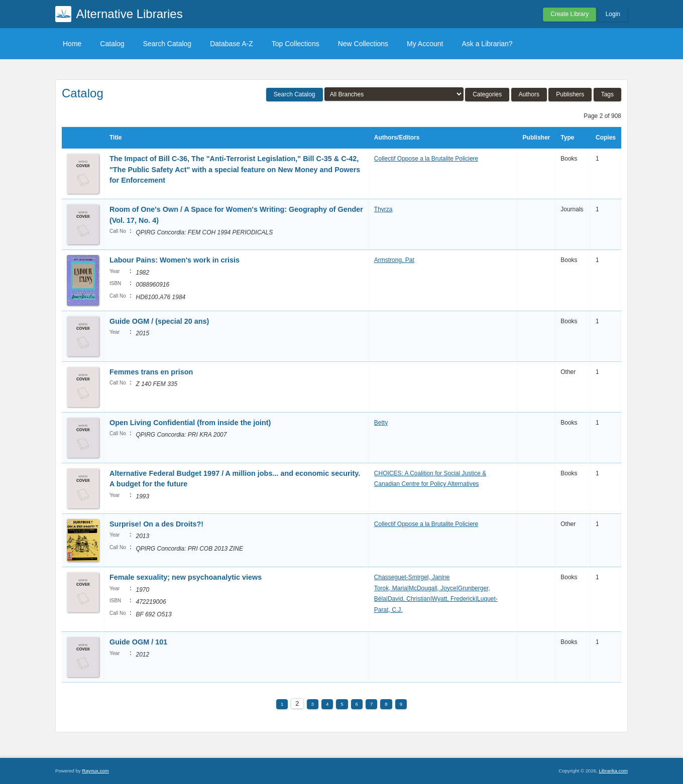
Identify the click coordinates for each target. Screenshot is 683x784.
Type (567, 138)
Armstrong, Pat (394, 260)
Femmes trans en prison (151, 372)
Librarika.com (613, 771)
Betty (381, 423)
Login (613, 14)
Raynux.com (95, 771)
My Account (425, 44)
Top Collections (296, 44)
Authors (529, 94)
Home (72, 44)
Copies (606, 138)
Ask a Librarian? (487, 44)
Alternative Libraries (130, 14)
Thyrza (383, 209)
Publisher (537, 138)
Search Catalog (167, 44)
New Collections (363, 44)
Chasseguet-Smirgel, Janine (412, 577)
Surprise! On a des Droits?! (156, 524)
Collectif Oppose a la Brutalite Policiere (426, 159)
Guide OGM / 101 (138, 642)
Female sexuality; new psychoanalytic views (186, 577)
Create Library (570, 14)
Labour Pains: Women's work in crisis (175, 260)
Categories (487, 94)
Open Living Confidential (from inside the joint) (190, 423)
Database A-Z (232, 44)
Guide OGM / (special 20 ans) (159, 321)
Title (116, 138)
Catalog (112, 44)
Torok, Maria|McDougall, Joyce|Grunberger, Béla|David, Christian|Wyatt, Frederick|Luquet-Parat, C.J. (436, 599)
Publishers (570, 94)
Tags (607, 94)
